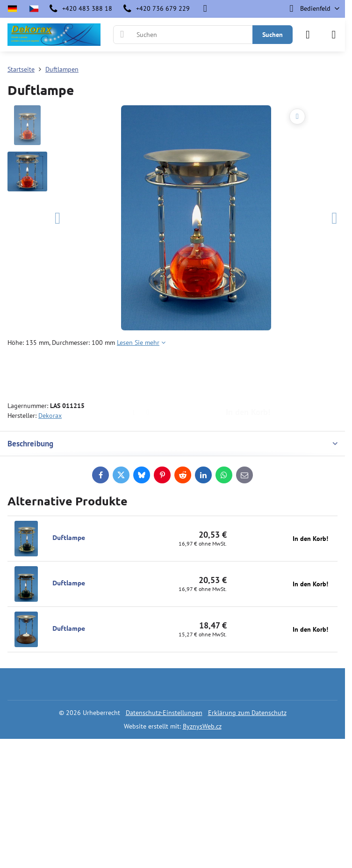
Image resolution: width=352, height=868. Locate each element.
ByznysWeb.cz (202, 726)
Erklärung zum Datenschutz (247, 713)
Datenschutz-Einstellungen (164, 713)
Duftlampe (69, 537)
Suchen (273, 35)
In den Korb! (248, 374)
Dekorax (50, 416)
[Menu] (334, 35)
